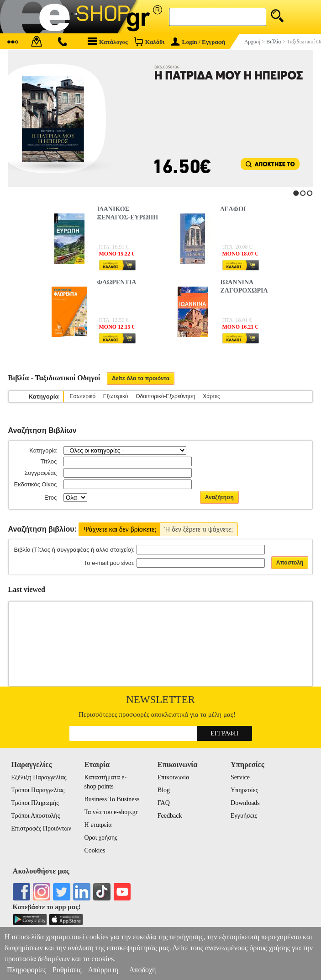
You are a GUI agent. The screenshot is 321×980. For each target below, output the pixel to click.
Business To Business (112, 799)
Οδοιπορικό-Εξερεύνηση (165, 396)
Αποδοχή (143, 970)
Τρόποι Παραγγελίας (38, 790)
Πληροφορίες (26, 970)
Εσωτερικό (82, 396)
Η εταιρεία (98, 825)
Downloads (245, 803)
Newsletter (160, 700)
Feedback (170, 816)
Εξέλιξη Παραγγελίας (39, 777)
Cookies (95, 850)
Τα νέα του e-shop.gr (111, 812)
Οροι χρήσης (101, 838)
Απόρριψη (103, 970)
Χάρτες (211, 396)
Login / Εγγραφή (198, 42)
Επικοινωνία (174, 777)
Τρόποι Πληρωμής (35, 803)
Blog (164, 790)
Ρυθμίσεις (67, 970)
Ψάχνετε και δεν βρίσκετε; (120, 529)
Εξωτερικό (116, 396)
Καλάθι (149, 41)
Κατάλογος (108, 41)
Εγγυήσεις (244, 816)
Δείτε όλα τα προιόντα (141, 378)
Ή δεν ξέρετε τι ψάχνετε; (199, 529)
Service (240, 777)
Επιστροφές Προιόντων (41, 828)
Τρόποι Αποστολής (35, 816)
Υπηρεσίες (244, 790)
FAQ (164, 803)
